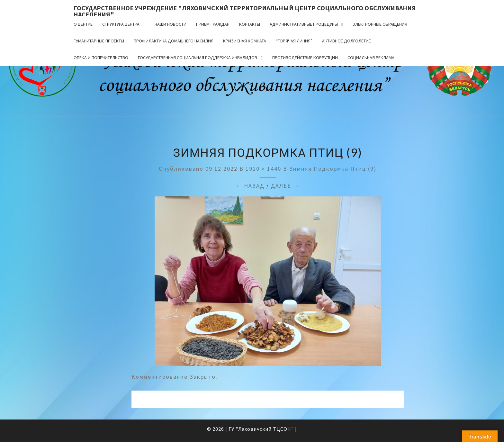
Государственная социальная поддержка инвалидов (198, 58)
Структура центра (121, 24)
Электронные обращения (380, 24)
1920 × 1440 (263, 169)
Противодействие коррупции (305, 58)
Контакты (250, 24)
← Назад (250, 186)
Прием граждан (213, 24)
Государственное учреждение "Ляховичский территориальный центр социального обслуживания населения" (245, 10)
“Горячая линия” (294, 41)
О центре (83, 24)
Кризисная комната (245, 41)
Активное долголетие (346, 41)
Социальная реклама (371, 58)
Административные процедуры (304, 24)
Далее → (285, 186)
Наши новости (171, 24)
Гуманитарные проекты (99, 41)
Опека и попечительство (101, 58)
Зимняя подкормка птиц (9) (333, 169)
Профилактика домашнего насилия (174, 41)
